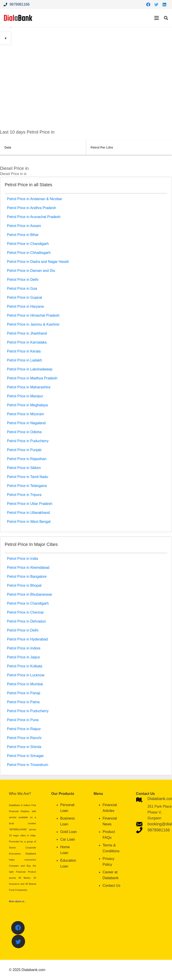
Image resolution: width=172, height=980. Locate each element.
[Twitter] (156, 4)
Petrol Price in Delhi (23, 280)
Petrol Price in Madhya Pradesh (32, 378)
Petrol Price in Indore (24, 648)
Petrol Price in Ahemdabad (28, 568)
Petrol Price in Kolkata (25, 666)
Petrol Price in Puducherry (28, 441)
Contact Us (111, 886)
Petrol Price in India (23, 559)
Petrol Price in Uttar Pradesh (30, 504)
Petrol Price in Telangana (27, 486)
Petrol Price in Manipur (25, 396)
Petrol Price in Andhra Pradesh (31, 208)
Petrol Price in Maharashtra (29, 387)
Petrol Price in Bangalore (27, 577)
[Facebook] (148, 4)
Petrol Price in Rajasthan (27, 459)
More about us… (18, 901)
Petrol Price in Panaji (24, 693)
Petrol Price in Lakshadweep (30, 369)
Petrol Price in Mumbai (25, 684)
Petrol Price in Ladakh (25, 360)
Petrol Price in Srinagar (25, 756)
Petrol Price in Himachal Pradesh (33, 315)
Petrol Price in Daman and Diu (31, 271)
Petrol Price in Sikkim (24, 468)
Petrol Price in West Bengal (29, 522)
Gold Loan (69, 832)
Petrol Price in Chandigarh (28, 244)
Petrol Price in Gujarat (25, 297)
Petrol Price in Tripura (24, 495)
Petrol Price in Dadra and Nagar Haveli (38, 262)
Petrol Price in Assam (24, 226)
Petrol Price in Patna (23, 702)
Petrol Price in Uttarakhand (28, 513)
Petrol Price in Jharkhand (27, 333)
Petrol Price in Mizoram (25, 414)
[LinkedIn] (164, 4)
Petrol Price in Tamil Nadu (28, 477)
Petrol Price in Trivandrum (28, 765)
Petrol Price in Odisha (24, 432)
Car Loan (68, 839)
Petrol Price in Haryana (25, 306)
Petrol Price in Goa (22, 289)
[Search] (166, 18)
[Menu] (157, 18)
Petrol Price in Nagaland (26, 423)
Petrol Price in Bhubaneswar (30, 594)
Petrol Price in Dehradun (26, 621)
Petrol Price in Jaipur (24, 657)
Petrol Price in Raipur (24, 729)
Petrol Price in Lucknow (26, 675)
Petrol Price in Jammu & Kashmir (33, 324)
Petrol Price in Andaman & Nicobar (34, 199)
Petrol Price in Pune (23, 720)
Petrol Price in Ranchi (24, 738)
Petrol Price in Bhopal (24, 585)
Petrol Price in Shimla (24, 747)
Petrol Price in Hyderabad (27, 639)
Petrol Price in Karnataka (27, 342)
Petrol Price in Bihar (23, 235)
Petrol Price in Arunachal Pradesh (34, 217)
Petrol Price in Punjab (24, 450)
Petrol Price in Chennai (25, 612)
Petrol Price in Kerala (24, 351)
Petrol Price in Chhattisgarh (29, 253)
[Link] (18, 18)
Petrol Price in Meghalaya (27, 405)
